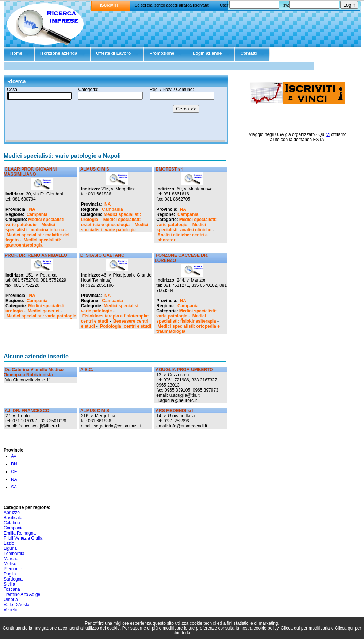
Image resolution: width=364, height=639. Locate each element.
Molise (10, 564)
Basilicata (13, 518)
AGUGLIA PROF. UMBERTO (184, 370)
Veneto (10, 610)
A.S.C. (87, 370)
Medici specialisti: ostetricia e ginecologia (111, 222)
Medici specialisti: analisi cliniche (184, 227)
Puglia (10, 574)
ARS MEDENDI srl (174, 411)
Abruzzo (12, 513)
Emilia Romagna (20, 533)
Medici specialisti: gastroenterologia (33, 243)
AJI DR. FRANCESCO (27, 411)
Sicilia (9, 584)
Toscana (12, 589)
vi (328, 134)
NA (32, 209)
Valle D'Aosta (17, 605)
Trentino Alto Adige (22, 594)
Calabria (12, 523)
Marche (11, 559)
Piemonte (13, 569)
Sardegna (13, 579)
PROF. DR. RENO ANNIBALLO (36, 255)
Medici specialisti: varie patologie (36, 222)
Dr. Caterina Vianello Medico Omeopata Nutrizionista (34, 372)
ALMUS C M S (95, 169)
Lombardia (14, 554)
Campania (37, 214)
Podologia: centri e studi (126, 326)
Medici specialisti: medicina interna (35, 227)
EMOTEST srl (169, 169)
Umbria (11, 600)
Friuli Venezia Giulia (23, 538)
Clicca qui (290, 628)
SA (14, 487)
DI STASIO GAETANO (103, 255)
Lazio (9, 543)
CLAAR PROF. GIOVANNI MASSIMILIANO (30, 172)
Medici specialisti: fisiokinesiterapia (186, 319)
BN (14, 464)
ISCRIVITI (109, 5)
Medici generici (44, 311)
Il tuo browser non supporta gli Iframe (116, 114)
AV (14, 456)
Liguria (10, 548)
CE (14, 472)
